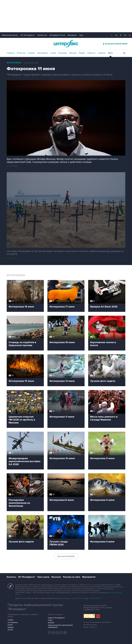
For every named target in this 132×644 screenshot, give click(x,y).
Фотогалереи (14, 63)
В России (21, 53)
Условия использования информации (97, 622)
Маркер (11, 627)
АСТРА (10, 630)
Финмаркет (72, 35)
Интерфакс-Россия (57, 35)
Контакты (11, 577)
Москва (73, 53)
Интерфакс (66, 44)
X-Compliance (13, 622)
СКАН (50, 620)
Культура (63, 53)
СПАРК (10, 620)
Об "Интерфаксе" (28, 35)
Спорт (53, 53)
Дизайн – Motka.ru (90, 627)
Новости (91, 53)
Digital (82, 53)
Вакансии (56, 577)
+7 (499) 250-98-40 (77, 598)
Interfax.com (42, 35)
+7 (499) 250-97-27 (96, 598)
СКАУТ (10, 625)
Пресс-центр (43, 577)
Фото (110, 53)
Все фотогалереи (66, 556)
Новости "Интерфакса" (56, 618)
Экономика (42, 53)
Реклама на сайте (72, 577)
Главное (11, 53)
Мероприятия (89, 577)
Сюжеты (102, 53)
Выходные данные (90, 625)
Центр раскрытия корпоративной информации (60, 626)
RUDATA (51, 623)
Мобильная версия (10, 35)
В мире (31, 53)
